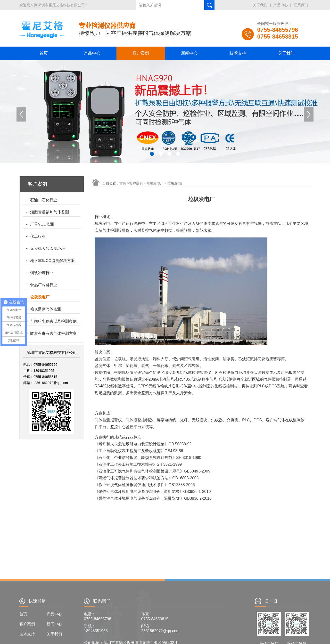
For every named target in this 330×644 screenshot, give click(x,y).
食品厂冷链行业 (44, 285)
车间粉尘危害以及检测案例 (53, 321)
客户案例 (141, 53)
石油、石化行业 (44, 200)
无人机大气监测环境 (48, 249)
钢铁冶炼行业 (42, 273)
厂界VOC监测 (42, 224)
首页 (44, 53)
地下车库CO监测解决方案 (52, 261)
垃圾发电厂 (40, 297)
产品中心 (280, 5)
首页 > (124, 187)
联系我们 (301, 5)
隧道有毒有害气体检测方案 (53, 333)
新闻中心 (189, 53)
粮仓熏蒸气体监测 (46, 309)
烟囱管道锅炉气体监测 (49, 212)
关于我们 (260, 5)
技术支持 (238, 53)
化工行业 (38, 236)
